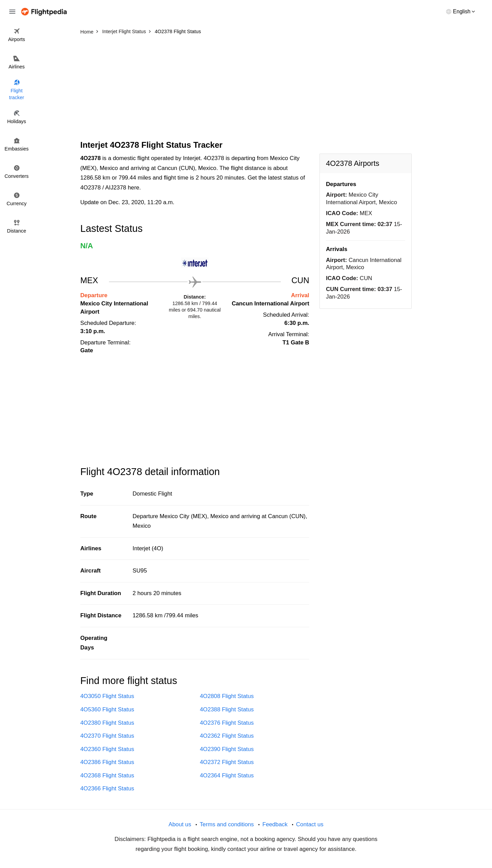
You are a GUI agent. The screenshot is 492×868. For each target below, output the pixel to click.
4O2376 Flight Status (227, 723)
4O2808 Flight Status (227, 696)
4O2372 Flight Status (227, 762)
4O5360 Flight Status (107, 709)
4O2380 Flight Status (107, 723)
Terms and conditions (227, 824)
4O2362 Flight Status (227, 736)
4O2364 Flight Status (227, 775)
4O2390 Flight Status (227, 749)
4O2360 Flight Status (107, 749)
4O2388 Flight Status (227, 709)
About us (180, 824)
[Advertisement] (246, 89)
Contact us (310, 824)
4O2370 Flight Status (107, 736)
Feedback (275, 824)
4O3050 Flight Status (107, 696)
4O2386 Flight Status (107, 762)
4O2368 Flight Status (107, 775)
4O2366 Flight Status (107, 788)
